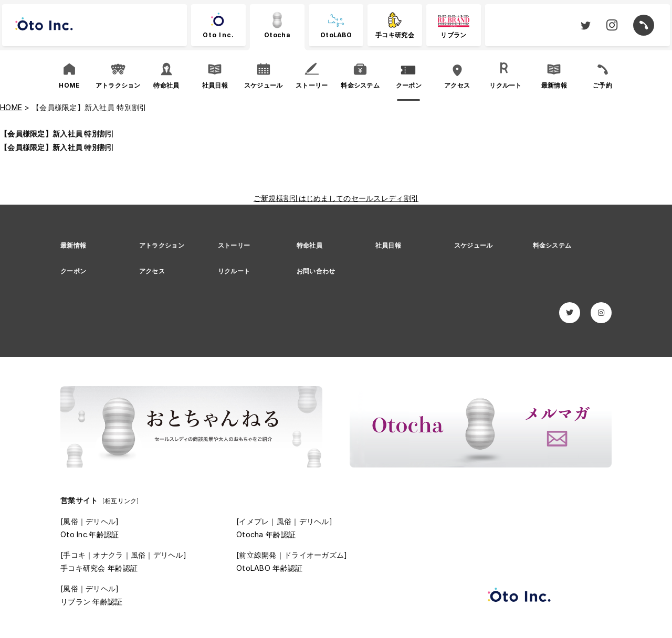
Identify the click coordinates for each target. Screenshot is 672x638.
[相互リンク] (121, 501)
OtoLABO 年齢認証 (269, 568)
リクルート (234, 271)
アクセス (152, 271)
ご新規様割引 (276, 198)
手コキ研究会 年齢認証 (99, 568)
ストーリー (234, 245)
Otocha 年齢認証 (266, 534)
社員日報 (388, 245)
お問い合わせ (316, 271)
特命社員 (309, 245)
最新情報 (73, 245)
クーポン (73, 271)
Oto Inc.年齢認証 (90, 534)
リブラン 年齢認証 (92, 602)
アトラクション (162, 245)
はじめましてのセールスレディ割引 (359, 198)
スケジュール (474, 245)
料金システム (552, 245)
